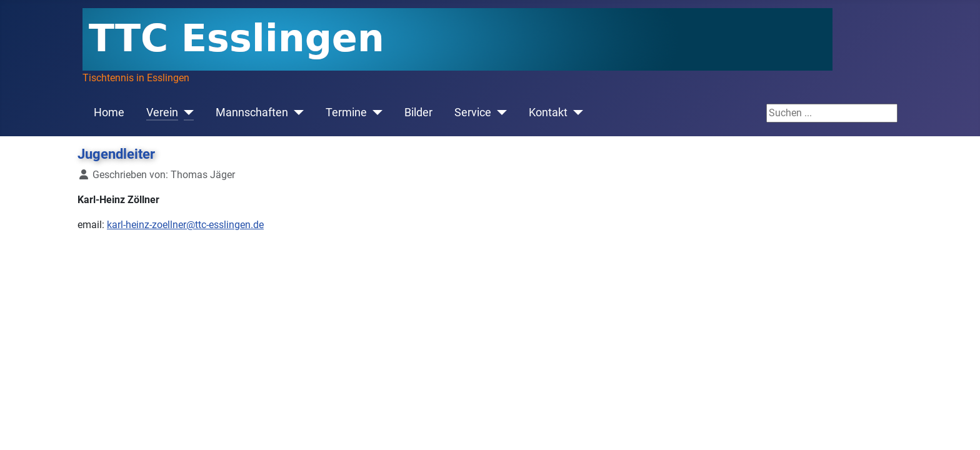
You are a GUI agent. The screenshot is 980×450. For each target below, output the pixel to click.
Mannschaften (252, 112)
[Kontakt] (575, 112)
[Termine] (375, 112)
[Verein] (186, 112)
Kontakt (548, 112)
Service (473, 112)
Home (109, 112)
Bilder (418, 112)
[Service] (499, 112)
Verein (162, 112)
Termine (346, 112)
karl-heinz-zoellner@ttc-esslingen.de (185, 225)
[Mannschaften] (296, 112)
